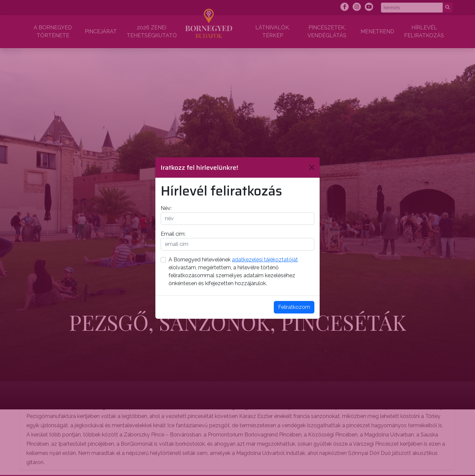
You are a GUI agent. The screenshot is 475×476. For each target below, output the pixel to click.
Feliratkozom (294, 307)
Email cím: (173, 234)
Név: (166, 208)
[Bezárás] (312, 167)
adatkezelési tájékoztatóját (265, 260)
